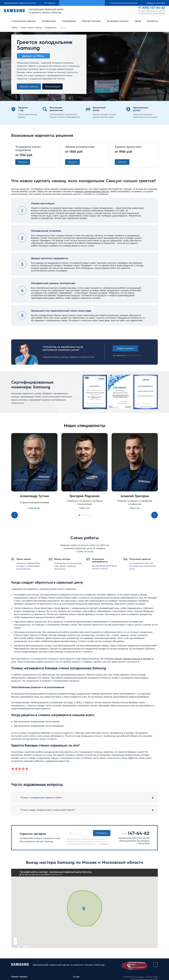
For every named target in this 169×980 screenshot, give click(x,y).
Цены (138, 21)
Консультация (52, 86)
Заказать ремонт (29, 86)
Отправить (102, 834)
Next (154, 516)
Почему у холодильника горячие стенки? (41, 798)
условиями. (104, 845)
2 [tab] (81, 516)
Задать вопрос (126, 349)
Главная (14, 27)
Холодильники (51, 27)
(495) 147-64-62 (132, 358)
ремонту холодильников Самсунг (92, 192)
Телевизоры (49, 21)
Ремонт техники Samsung (31, 27)
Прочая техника (91, 21)
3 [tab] (83, 516)
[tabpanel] (34, 472)
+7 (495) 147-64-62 (85, 552)
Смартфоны (69, 21)
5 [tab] (88, 516)
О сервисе (50, 3)
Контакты (152, 21)
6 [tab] (90, 516)
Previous (15, 516)
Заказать (23, 162)
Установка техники (118, 21)
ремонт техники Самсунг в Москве (133, 659)
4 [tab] (86, 516)
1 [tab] (79, 516)
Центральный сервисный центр (20, 3)
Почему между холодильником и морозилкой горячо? (48, 810)
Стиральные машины (23, 21)
